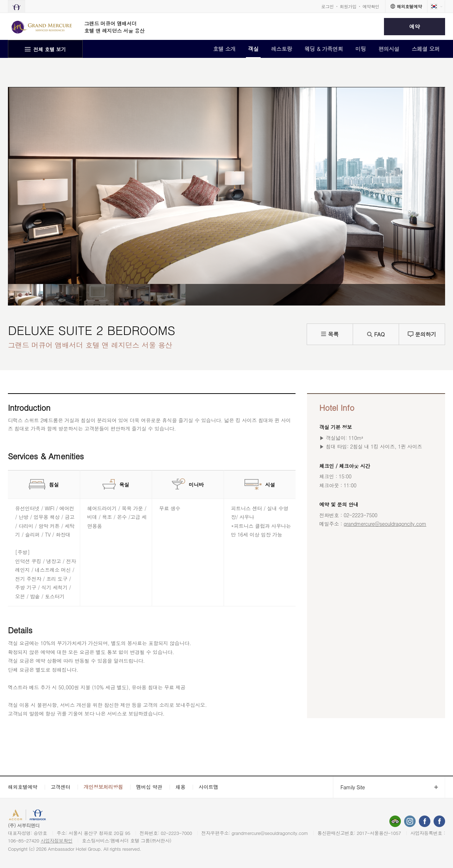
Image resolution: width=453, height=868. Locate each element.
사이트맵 (209, 787)
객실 (253, 49)
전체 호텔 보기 (50, 49)
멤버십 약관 (149, 787)
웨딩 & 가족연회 (324, 49)
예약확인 (371, 6)
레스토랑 (282, 49)
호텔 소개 (224, 49)
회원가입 (348, 6)
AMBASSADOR (62, 816)
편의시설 (389, 49)
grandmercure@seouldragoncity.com (385, 524)
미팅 (361, 49)
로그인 (327, 6)
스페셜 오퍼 (426, 49)
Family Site (349, 787)
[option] (26, 295)
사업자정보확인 (57, 841)
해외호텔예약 (23, 787)
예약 (414, 26)
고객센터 (61, 787)
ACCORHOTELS (26, 816)
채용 (180, 787)
